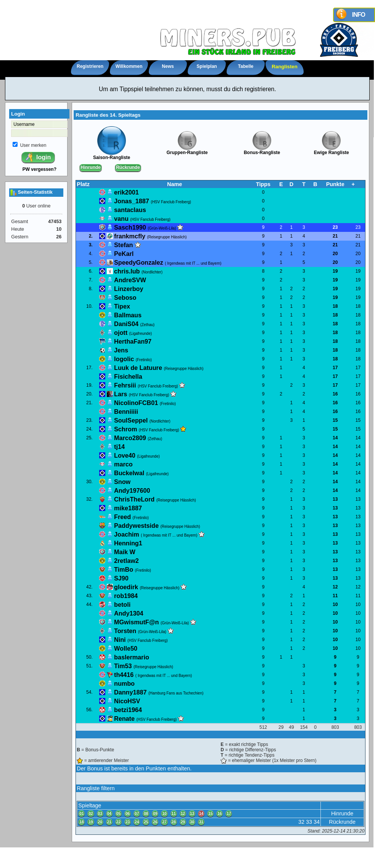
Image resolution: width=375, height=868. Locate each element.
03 (100, 814)
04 (109, 814)
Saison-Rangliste (112, 155)
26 (155, 822)
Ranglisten (284, 67)
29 (183, 822)
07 (137, 814)
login (38, 157)
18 (81, 822)
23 (128, 822)
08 (146, 814)
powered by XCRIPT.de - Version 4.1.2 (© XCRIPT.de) (187, 862)
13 (192, 814)
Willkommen (129, 66)
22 (118, 822)
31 (201, 822)
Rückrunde (128, 167)
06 (128, 814)
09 (155, 814)
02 (91, 814)
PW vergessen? (39, 169)
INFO (359, 15)
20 (100, 822)
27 (164, 822)
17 (229, 814)
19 (91, 822)
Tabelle (246, 66)
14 (201, 814)
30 (192, 822)
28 (174, 822)
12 (183, 814)
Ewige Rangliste (332, 150)
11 (174, 814)
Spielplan (207, 66)
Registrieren (90, 66)
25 (146, 822)
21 (109, 822)
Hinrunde (91, 167)
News (168, 66)
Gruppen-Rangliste (187, 150)
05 (118, 814)
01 (81, 814)
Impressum (187, 855)
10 (164, 814)
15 (210, 814)
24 (137, 822)
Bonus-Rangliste (262, 150)
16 (220, 814)
